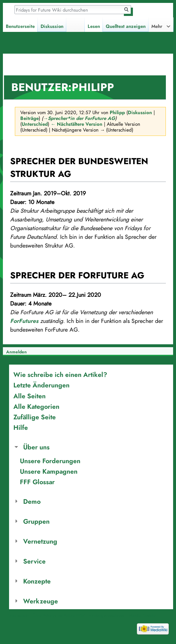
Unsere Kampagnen (49, 471)
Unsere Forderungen (50, 461)
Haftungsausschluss (106, 615)
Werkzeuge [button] (41, 601)
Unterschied (35, 124)
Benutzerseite (20, 26)
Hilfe (21, 427)
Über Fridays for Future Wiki (59, 615)
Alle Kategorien (36, 406)
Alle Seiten (30, 396)
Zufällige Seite (35, 417)
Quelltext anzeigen (126, 26)
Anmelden (16, 352)
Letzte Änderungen (41, 385)
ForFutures (24, 321)
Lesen (94, 26)
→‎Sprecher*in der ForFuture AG (79, 118)
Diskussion (140, 113)
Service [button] (34, 561)
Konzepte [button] (37, 581)
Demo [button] (32, 501)
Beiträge (30, 118)
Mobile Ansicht (142, 615)
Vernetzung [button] (40, 541)
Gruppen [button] (36, 521)
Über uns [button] (36, 447)
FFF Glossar (37, 482)
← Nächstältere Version (77, 124)
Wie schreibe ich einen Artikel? (60, 375)
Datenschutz (18, 615)
